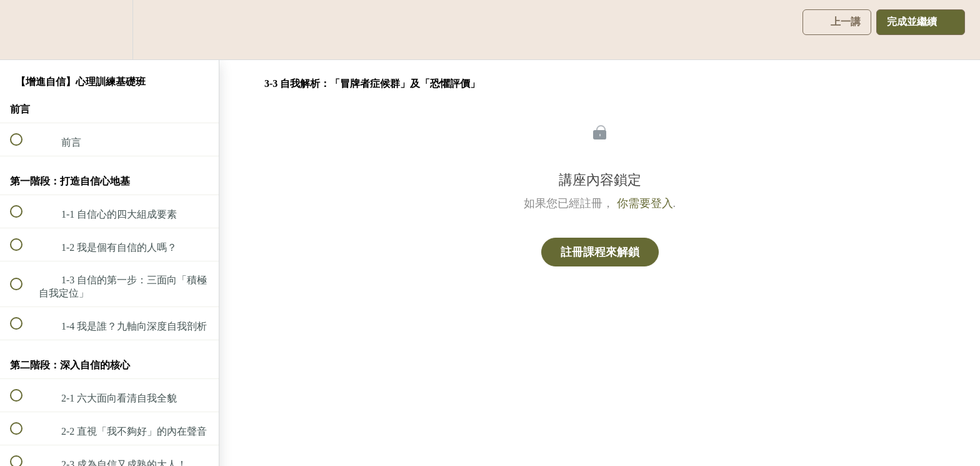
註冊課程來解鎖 (600, 252)
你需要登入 (645, 203)
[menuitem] (109, 30)
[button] (23, 30)
